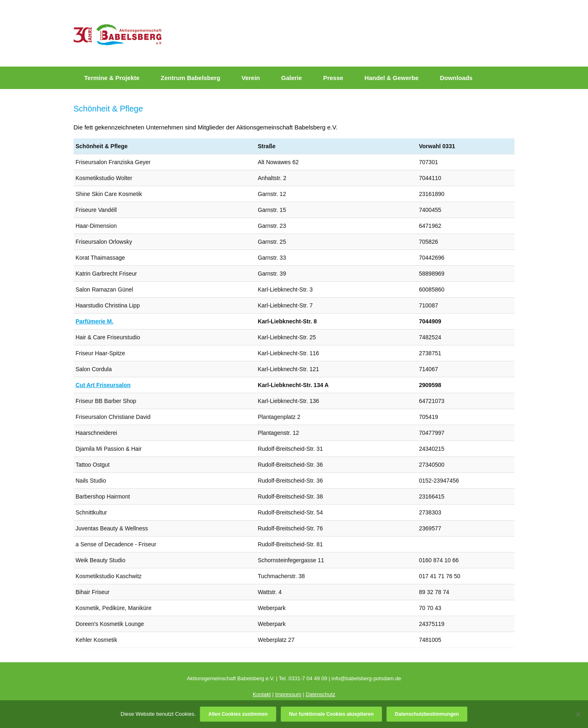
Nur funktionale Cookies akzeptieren (331, 714)
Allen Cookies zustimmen (238, 714)
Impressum (288, 694)
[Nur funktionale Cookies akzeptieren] (578, 714)
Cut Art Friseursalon (103, 385)
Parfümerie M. (95, 321)
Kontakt (262, 694)
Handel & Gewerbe (392, 78)
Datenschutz (321, 694)
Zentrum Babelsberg (191, 78)
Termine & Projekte (112, 78)
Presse (333, 78)
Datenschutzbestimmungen (427, 714)
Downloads (456, 78)
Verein (251, 78)
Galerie (292, 78)
